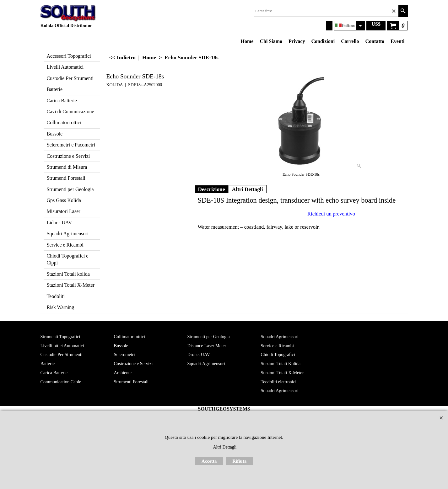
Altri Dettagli (248, 189)
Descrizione (212, 189)
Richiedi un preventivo (331, 214)
